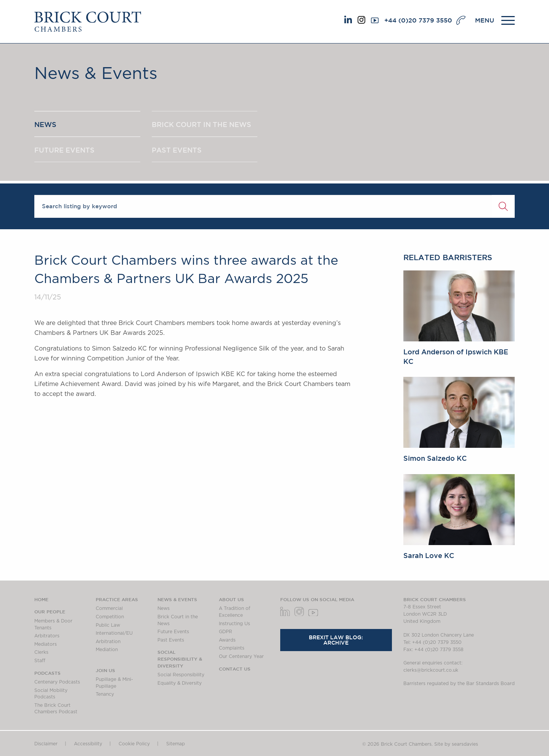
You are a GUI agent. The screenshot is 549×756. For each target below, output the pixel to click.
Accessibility (88, 744)
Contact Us (235, 669)
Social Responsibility (181, 675)
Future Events (173, 632)
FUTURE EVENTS (64, 150)
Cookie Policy (134, 744)
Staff (40, 661)
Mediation (107, 650)
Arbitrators (47, 636)
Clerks (41, 652)
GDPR (226, 632)
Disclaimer (46, 744)
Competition (110, 617)
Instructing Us (234, 624)
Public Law (108, 625)
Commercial (109, 608)
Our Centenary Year (241, 656)
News (164, 608)
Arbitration (108, 642)
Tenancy (105, 694)
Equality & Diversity (180, 683)
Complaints (232, 648)
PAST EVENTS (177, 150)
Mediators (46, 644)
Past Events (171, 640)
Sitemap (176, 744)
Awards (227, 640)
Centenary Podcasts (57, 682)
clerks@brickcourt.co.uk (431, 670)
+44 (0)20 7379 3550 (418, 20)
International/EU (114, 633)
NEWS (45, 124)
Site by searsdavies (456, 744)
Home (41, 599)
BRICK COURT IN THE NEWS (201, 124)
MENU (485, 20)
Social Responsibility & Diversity (180, 659)
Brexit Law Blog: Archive (336, 640)
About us (231, 599)
